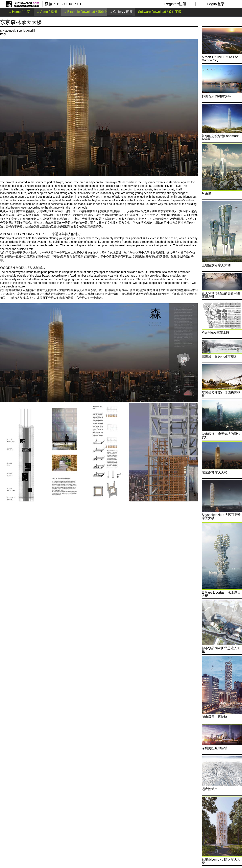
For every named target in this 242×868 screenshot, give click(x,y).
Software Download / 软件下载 (160, 12)
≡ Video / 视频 (47, 12)
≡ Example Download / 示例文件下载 (91, 12)
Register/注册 (175, 4)
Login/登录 (216, 4)
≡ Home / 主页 (20, 12)
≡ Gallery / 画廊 (122, 12)
